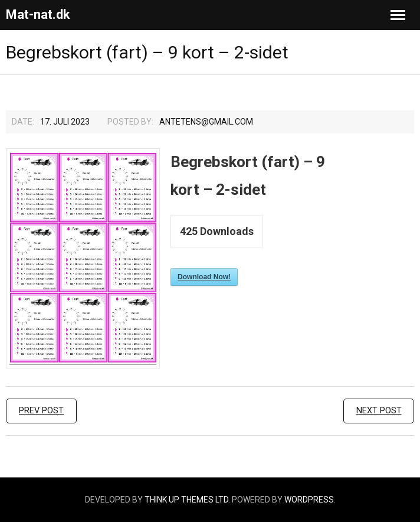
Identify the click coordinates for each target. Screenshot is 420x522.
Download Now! (204, 277)
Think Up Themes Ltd (186, 500)
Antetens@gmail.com (206, 122)
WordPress (309, 500)
